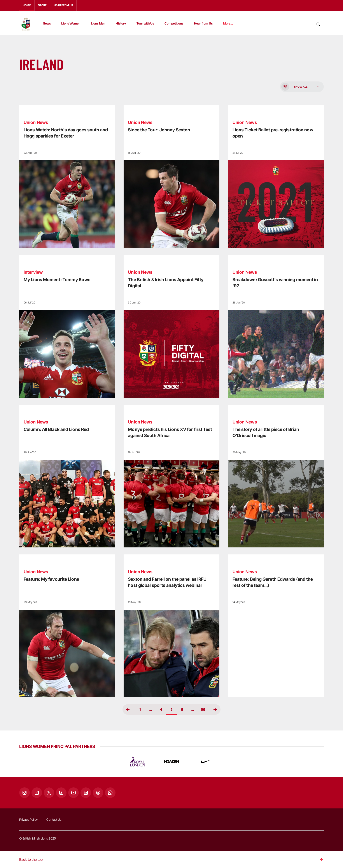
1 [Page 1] (140, 709)
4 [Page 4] (161, 709)
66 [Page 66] (203, 709)
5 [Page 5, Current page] (171, 709)
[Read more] (67, 176)
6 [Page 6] (182, 709)
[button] (301, 87)
